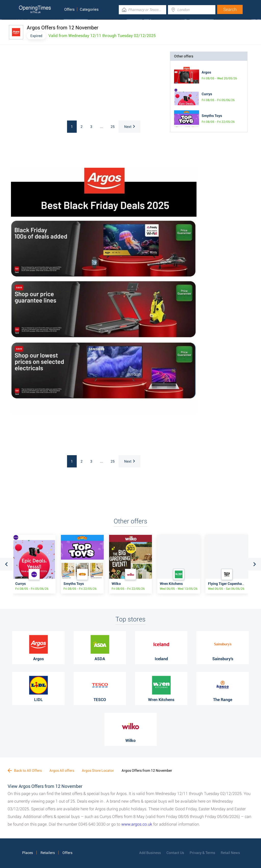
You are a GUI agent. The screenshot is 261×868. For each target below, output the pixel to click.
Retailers (48, 853)
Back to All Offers (25, 770)
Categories (89, 9)
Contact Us (175, 853)
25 (113, 127)
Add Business (150, 853)
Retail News (230, 853)
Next (129, 127)
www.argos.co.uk (137, 824)
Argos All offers (62, 770)
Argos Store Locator (98, 770)
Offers (69, 9)
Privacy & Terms (202, 853)
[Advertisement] (54, 83)
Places (28, 853)
